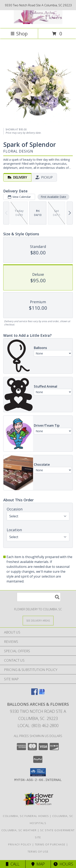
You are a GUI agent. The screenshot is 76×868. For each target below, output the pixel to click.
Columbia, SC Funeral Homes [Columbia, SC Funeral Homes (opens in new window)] (26, 816)
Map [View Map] (38, 864)
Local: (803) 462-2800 (38, 726)
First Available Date (53, 197)
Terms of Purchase (50, 844)
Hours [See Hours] (63, 864)
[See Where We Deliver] (38, 620)
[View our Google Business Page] (42, 694)
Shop (19, 33)
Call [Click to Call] (13, 864)
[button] (38, 772)
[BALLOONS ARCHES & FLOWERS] (38, 23)
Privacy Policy (20, 844)
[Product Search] (39, 597)
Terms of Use (38, 852)
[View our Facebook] (34, 694)
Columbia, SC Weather (19, 830)
